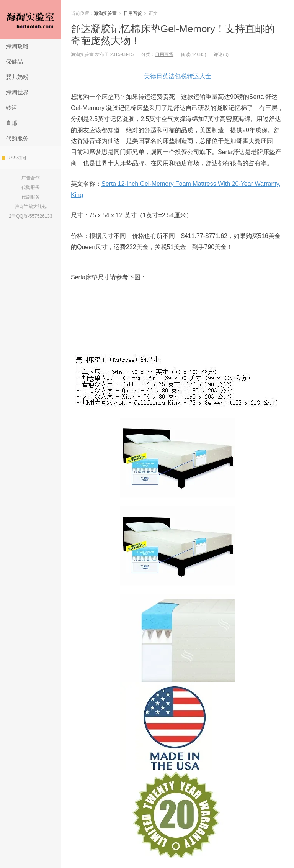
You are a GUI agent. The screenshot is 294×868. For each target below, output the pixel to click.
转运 (11, 107)
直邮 (11, 123)
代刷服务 (31, 197)
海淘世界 (17, 92)
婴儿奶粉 (17, 77)
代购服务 (17, 138)
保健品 (14, 62)
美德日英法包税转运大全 (178, 76)
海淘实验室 (31, 19)
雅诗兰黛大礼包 (31, 207)
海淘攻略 (17, 46)
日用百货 (133, 13)
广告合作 (31, 178)
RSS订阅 (14, 158)
